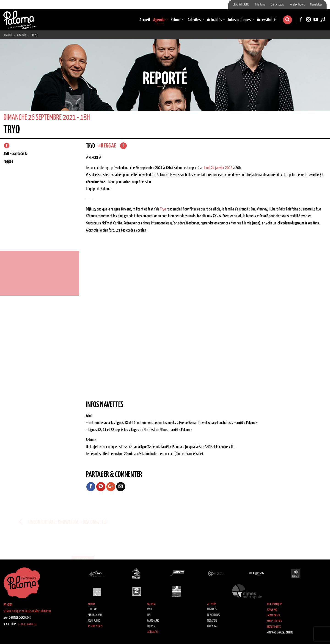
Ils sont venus (95, 626)
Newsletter (316, 5)
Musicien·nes (213, 615)
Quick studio (278, 5)
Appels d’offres (274, 621)
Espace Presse (273, 615)
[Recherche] (287, 20)
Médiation (212, 621)
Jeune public (94, 621)
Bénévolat (212, 626)
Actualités (216, 20)
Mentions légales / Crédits (280, 633)
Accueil (145, 20)
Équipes (151, 626)
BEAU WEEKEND (241, 5)
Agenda (160, 20)
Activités (196, 20)
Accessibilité (266, 20)
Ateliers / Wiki (95, 615)
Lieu (149, 615)
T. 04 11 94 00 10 (27, 624)
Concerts (92, 609)
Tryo (163, 209)
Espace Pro (272, 610)
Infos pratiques (241, 20)
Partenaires (153, 621)
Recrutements (274, 627)
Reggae (109, 146)
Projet (151, 609)
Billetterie (260, 5)
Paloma (177, 20)
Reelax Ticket (297, 5)
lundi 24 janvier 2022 (218, 168)
